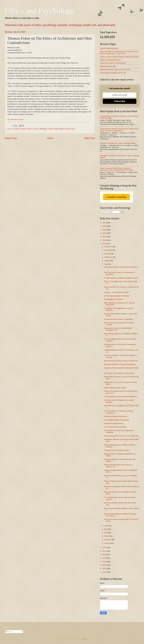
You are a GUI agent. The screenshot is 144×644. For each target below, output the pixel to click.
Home (50, 138)
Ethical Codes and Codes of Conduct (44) (115, 69)
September (109, 257)
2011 (104, 572)
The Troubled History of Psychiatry (117, 420)
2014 (104, 562)
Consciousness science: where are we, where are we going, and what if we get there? (119, 130)
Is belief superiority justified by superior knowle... (122, 278)
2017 (104, 551)
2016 (104, 555)
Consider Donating (116, 197)
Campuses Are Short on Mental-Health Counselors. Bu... (118, 329)
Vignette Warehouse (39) (109, 48)
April (106, 533)
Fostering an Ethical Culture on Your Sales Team (122, 436)
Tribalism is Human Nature (114, 423)
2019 (104, 244)
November (108, 250)
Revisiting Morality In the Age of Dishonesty (120, 364)
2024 (104, 226)
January (108, 543)
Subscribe (120, 101)
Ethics (30, 129)
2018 (104, 548)
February (108, 540)
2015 (104, 558)
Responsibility (58, 129)
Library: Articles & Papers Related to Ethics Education (119, 57)
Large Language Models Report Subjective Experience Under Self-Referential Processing (117, 169)
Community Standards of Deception (117, 296)
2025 (104, 223)
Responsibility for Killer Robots (115, 388)
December (108, 247)
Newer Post (11, 138)
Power (50, 129)
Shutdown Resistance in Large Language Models (118, 143)
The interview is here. (16, 119)
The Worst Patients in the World (116, 416)
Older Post (89, 138)
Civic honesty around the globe (115, 427)
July (106, 264)
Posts (9, 632)
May (106, 529)
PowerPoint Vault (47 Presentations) (113, 63)
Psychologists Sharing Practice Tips (113, 73)
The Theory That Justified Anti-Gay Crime (119, 373)
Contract (23, 129)
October (108, 254)
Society (67, 129)
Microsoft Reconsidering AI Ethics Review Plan (121, 361)
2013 (104, 565)
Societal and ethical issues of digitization (119, 319)
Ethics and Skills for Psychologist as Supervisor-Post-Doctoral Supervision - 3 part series (119, 52)
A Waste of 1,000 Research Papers (117, 450)
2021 (104, 237)
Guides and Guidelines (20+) (110, 60)
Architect (16, 129)
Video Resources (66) (108, 66)
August (107, 261)
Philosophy (43, 129)
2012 (104, 569)
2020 (104, 240)
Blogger (85, 639)
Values (73, 129)
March (107, 536)
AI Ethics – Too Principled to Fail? (116, 292)
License (36, 129)
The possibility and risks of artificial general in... (121, 397)
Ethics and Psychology (40, 11)
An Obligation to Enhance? (114, 299)
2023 (104, 230)
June (106, 526)
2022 (104, 233)
